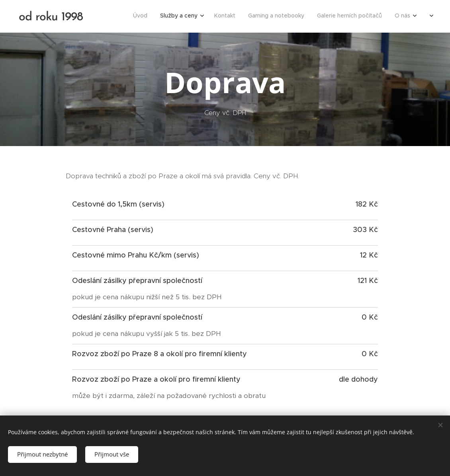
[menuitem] (354, 16)
